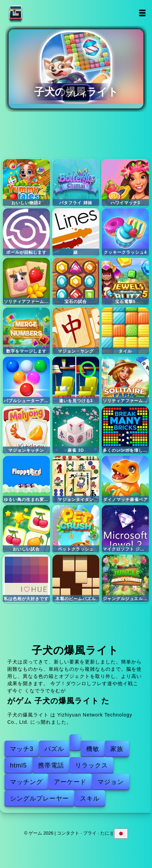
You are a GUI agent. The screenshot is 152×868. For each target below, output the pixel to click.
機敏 (93, 749)
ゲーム (37, 13)
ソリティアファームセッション (125, 380)
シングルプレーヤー (39, 798)
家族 (117, 749)
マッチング (26, 782)
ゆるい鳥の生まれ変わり (26, 479)
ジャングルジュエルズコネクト (125, 578)
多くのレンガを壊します (125, 430)
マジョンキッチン (26, 430)
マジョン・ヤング (76, 331)
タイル (125, 331)
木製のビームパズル (76, 578)
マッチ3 (22, 749)
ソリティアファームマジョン (26, 281)
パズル (54, 749)
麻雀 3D (76, 430)
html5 (18, 765)
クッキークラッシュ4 (125, 232)
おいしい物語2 (26, 183)
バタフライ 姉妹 (76, 183)
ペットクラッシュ (76, 529)
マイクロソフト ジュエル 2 (125, 529)
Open (142, 13)
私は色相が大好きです (26, 578)
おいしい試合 (26, 529)
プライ (90, 833)
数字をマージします (26, 331)
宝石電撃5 (125, 281)
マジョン (111, 782)
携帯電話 (51, 765)
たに (105, 833)
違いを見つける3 (76, 380)
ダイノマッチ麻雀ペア (125, 479)
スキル (90, 798)
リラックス (92, 765)
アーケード (70, 782)
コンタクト (68, 833)
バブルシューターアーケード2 (26, 380)
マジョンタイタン (76, 479)
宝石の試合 (76, 281)
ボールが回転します (26, 232)
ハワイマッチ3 (125, 183)
